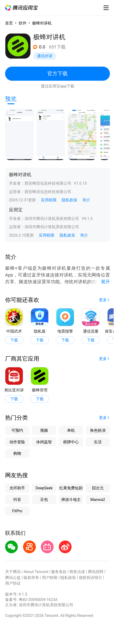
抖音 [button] (17, 500)
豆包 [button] (44, 500)
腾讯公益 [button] (13, 578)
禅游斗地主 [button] (71, 500)
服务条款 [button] (59, 572)
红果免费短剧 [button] (71, 488)
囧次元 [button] (98, 488)
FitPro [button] (17, 511)
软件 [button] (23, 23)
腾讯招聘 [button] (96, 572)
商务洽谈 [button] (77, 572)
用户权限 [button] (50, 578)
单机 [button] (71, 430)
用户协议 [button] (13, 583)
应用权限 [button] (49, 200)
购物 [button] (17, 453)
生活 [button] (98, 442)
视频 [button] (44, 430)
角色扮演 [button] (98, 430)
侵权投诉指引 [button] (90, 578)
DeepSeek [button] (44, 488)
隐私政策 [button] (69, 200)
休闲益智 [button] (44, 442)
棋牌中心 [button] (71, 442)
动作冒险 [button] (17, 442)
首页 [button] (9, 23)
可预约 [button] (17, 430)
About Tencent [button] (36, 572)
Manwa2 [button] (98, 500)
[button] (21, 8)
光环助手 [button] (17, 488)
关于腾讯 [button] (13, 572)
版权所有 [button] (31, 578)
